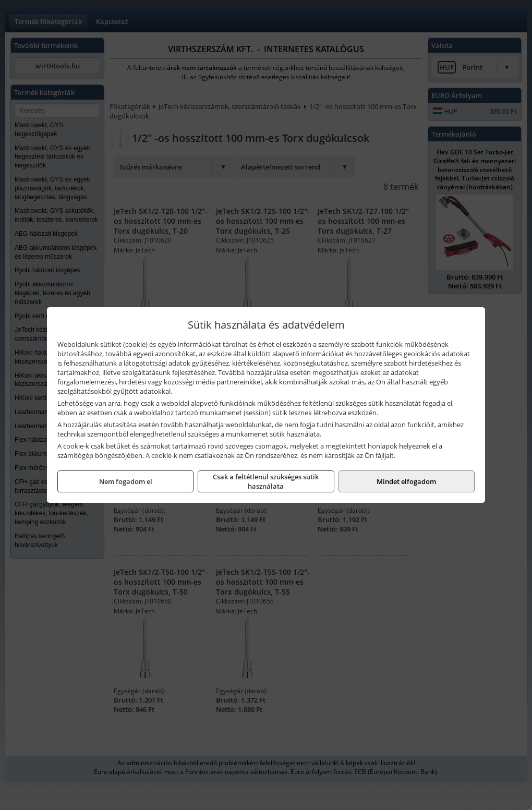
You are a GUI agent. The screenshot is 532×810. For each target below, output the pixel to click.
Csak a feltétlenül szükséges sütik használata (266, 481)
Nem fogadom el (126, 481)
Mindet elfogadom (406, 481)
